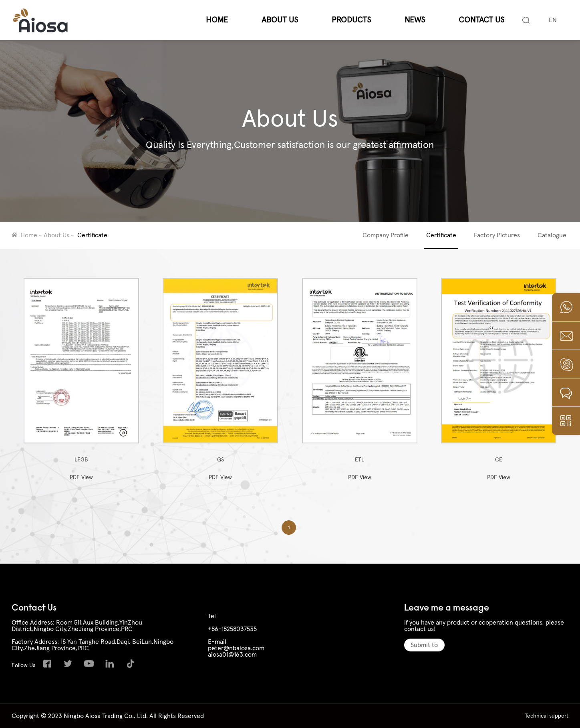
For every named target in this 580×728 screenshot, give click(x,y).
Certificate (92, 235)
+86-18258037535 (232, 629)
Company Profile (386, 235)
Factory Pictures (497, 235)
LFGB (81, 376)
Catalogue (552, 235)
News (415, 20)
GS (220, 376)
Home (217, 20)
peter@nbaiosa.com (236, 648)
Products (351, 20)
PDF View (81, 483)
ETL (360, 376)
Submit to (424, 645)
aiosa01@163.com (232, 655)
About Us (280, 20)
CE (499, 376)
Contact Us (481, 20)
